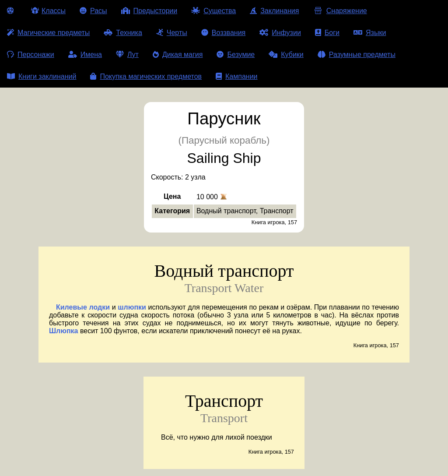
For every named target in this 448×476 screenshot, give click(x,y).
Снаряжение (340, 11)
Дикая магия (178, 55)
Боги (327, 33)
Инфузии (280, 33)
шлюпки (132, 307)
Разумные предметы (357, 55)
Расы (93, 11)
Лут (127, 55)
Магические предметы (48, 33)
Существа (213, 11)
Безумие (236, 55)
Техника (123, 33)
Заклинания (274, 11)
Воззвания (224, 33)
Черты (172, 33)
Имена (85, 55)
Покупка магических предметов (146, 76)
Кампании (237, 76)
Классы (48, 11)
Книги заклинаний (42, 76)
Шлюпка (63, 331)
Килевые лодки (83, 307)
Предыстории (149, 11)
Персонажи (31, 55)
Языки (370, 33)
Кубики (286, 55)
